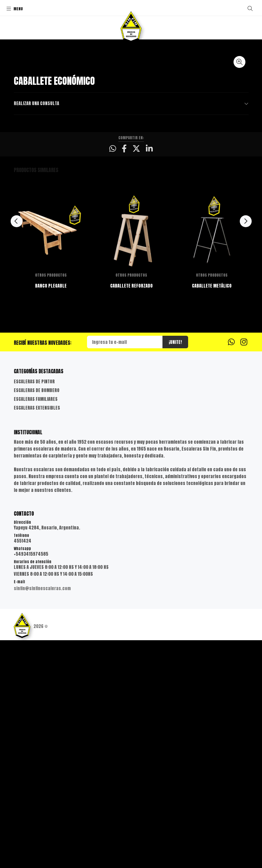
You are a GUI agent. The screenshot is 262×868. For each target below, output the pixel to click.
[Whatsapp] (231, 569)
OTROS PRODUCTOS (51, 503)
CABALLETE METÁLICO (212, 514)
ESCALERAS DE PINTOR (34, 609)
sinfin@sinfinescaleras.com (42, 816)
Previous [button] (17, 449)
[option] (51, 478)
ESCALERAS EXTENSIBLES (37, 636)
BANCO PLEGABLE (51, 514)
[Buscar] (250, 8)
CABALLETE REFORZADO (131, 514)
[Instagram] (244, 569)
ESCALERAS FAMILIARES (36, 627)
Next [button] (246, 449)
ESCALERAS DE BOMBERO (37, 618)
